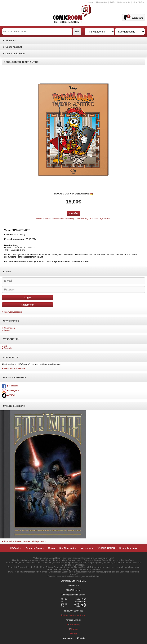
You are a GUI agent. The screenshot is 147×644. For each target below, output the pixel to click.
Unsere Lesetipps (128, 548)
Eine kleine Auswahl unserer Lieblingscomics (24, 541)
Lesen (7, 330)
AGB (112, 2)
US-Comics (16, 548)
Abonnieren (9, 328)
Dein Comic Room (15, 54)
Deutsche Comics (35, 548)
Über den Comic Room (73, 615)
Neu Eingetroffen (68, 548)
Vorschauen (87, 548)
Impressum (68, 638)
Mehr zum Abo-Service (13, 369)
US (5, 346)
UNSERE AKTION (106, 548)
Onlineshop (74, 624)
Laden (73, 629)
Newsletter (102, 2)
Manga (52, 548)
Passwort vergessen (13, 312)
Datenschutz (124, 2)
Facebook (10, 386)
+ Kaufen (73, 213)
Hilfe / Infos (138, 2)
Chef (73, 634)
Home (90, 2)
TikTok (9, 395)
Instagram (10, 391)
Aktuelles (11, 41)
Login (28, 298)
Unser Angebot (14, 47)
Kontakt (81, 638)
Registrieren (28, 305)
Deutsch (8, 348)
